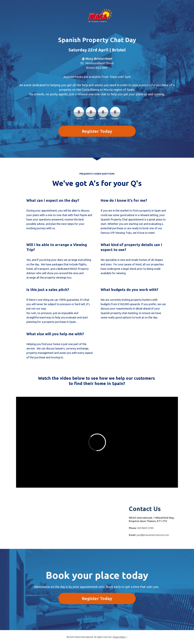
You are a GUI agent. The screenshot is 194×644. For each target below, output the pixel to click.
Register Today (97, 131)
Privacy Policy (119, 637)
